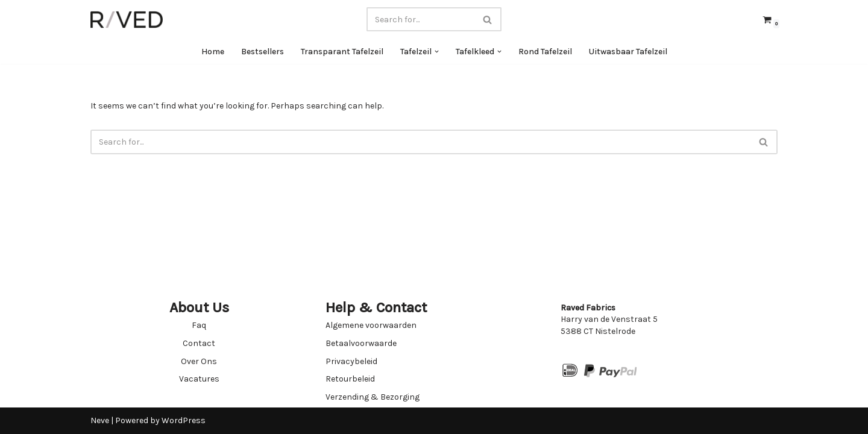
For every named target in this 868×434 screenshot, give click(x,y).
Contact (199, 343)
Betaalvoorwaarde (361, 343)
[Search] (420, 19)
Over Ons (199, 361)
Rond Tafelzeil (545, 52)
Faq (199, 325)
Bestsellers (263, 52)
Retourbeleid (350, 379)
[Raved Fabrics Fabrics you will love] (127, 20)
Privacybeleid (351, 361)
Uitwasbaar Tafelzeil (628, 52)
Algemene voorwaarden (371, 325)
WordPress (184, 420)
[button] (437, 52)
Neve (100, 420)
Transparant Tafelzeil (342, 52)
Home (213, 52)
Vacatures (199, 379)
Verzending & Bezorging (373, 397)
